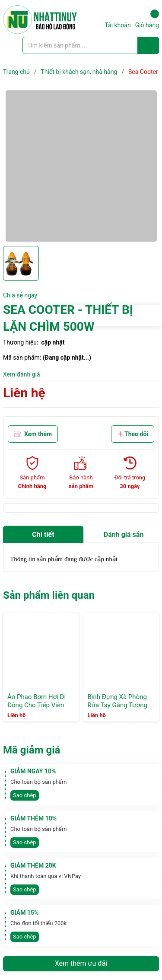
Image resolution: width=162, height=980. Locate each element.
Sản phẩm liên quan (49, 595)
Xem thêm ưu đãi (81, 963)
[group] (81, 166)
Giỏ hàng (147, 19)
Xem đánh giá (22, 374)
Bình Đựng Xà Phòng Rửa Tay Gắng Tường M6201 (118, 705)
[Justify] (148, 45)
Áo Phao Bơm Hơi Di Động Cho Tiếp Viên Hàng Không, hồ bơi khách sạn (37, 710)
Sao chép (25, 795)
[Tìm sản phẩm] (91, 45)
